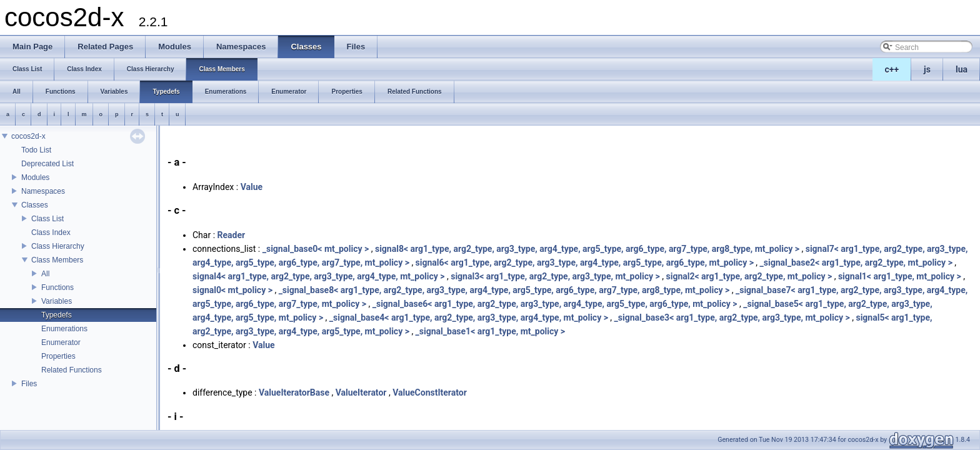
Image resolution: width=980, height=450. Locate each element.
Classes (35, 205)
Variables (57, 301)
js (927, 69)
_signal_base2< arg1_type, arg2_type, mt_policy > (856, 262)
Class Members (57, 260)
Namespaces (43, 191)
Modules (35, 177)
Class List (47, 219)
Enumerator (61, 342)
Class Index (51, 232)
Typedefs (57, 315)
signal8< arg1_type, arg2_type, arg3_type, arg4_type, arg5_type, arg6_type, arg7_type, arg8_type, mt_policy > (587, 249)
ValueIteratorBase (294, 392)
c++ (892, 69)
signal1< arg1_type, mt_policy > (900, 276)
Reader (232, 235)
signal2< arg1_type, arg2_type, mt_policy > (749, 276)
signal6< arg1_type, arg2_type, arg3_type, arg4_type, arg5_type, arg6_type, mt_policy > (585, 262)
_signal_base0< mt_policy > (316, 249)
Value (252, 187)
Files (29, 384)
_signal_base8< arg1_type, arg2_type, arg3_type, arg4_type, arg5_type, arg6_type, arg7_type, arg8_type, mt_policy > (504, 290)
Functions (57, 287)
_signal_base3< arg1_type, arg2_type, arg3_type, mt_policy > (732, 317)
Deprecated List (47, 164)
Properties (58, 356)
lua (962, 69)
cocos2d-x (28, 136)
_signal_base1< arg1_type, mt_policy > (490, 331)
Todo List (36, 150)
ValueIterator (361, 392)
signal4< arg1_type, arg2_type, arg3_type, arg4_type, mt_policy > (318, 276)
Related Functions (72, 370)
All (45, 274)
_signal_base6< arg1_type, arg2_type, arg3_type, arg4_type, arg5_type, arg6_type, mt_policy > (555, 304)
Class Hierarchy (58, 246)
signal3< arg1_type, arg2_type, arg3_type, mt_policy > (555, 276)
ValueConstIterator (430, 392)
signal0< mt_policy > (232, 290)
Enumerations (64, 329)
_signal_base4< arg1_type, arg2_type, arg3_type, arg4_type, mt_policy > (469, 317)
